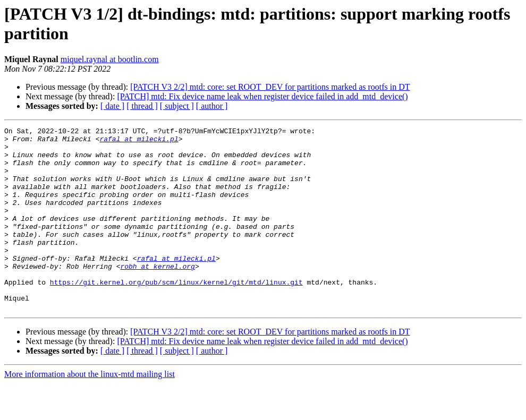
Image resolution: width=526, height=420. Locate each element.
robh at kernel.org (157, 295)
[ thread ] (142, 106)
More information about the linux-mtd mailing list (90, 411)
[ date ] (112, 106)
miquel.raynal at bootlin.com (110, 59)
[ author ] (212, 106)
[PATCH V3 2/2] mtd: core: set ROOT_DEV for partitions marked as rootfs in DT (270, 87)
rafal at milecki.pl (139, 142)
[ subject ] (177, 106)
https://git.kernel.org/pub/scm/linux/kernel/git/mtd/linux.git (176, 314)
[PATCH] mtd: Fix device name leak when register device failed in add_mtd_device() (262, 96)
